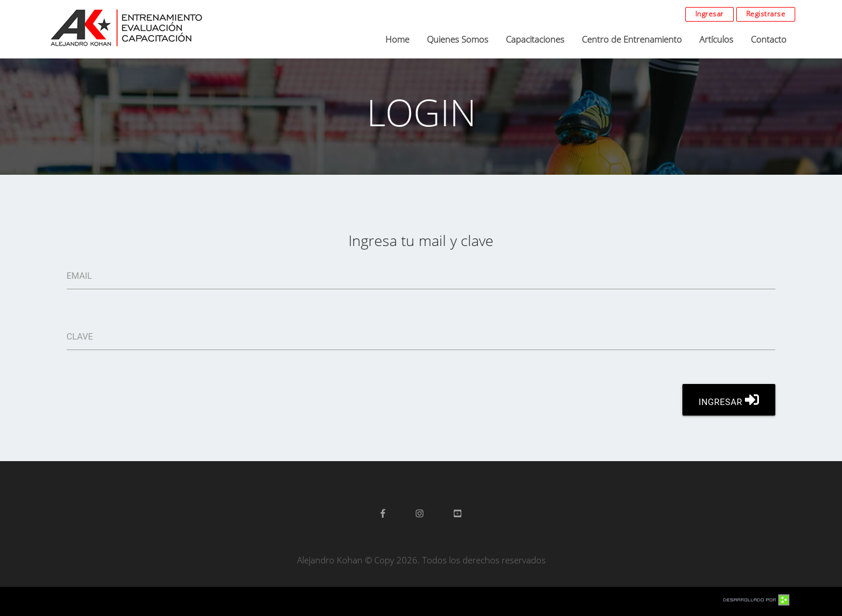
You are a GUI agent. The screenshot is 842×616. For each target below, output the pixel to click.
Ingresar (710, 14)
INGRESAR (729, 400)
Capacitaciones (535, 39)
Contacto (769, 39)
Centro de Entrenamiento (632, 39)
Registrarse (766, 14)
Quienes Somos (458, 39)
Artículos (716, 39)
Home (397, 39)
